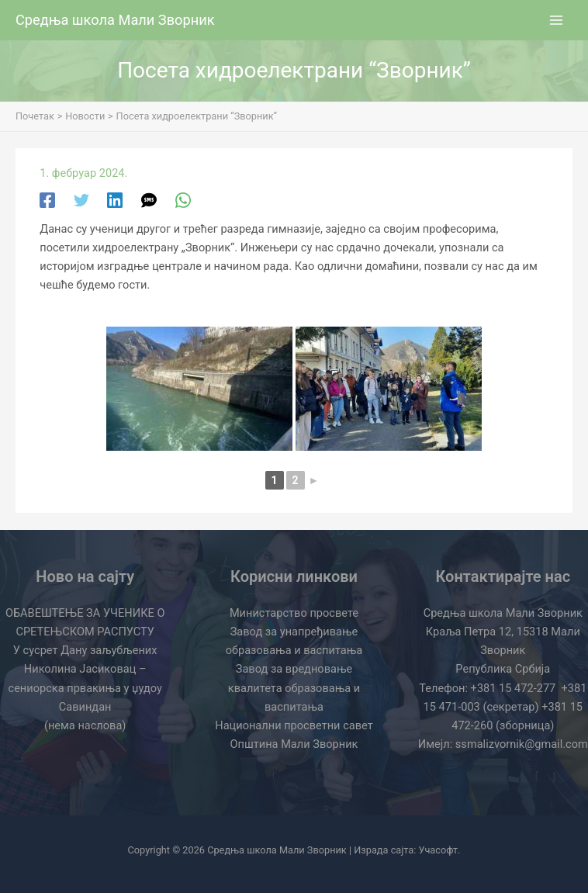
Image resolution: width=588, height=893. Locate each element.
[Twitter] (81, 199)
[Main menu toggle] (556, 20)
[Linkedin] (115, 199)
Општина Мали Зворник (294, 744)
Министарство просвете (294, 613)
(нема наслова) (85, 725)
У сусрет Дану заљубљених (85, 650)
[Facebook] (47, 199)
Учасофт (439, 850)
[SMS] (149, 199)
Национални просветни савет (294, 725)
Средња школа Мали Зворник (115, 20)
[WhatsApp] (183, 199)
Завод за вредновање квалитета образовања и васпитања (294, 687)
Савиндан (85, 707)
